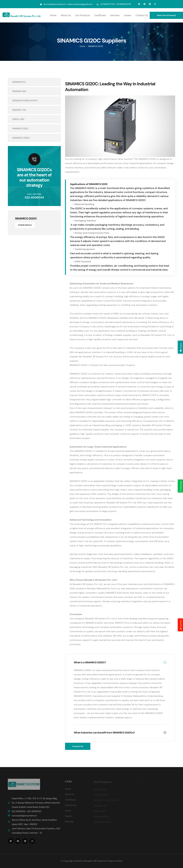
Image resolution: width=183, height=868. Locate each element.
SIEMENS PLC (19, 82)
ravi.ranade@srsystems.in (55, 4)
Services (115, 15)
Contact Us (142, 15)
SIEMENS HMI (19, 91)
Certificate (100, 15)
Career (128, 15)
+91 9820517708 (107, 4)
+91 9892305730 (124, 4)
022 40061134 (34, 197)
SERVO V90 (18, 119)
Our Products (83, 15)
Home (53, 15)
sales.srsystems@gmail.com (80, 4)
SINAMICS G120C (21, 138)
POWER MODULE (25, 225)
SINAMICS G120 (20, 128)
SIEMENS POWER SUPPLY (25, 101)
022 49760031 (34, 813)
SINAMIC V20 (19, 110)
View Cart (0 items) (166, 15)
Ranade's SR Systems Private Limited (103, 861)
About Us (66, 15)
